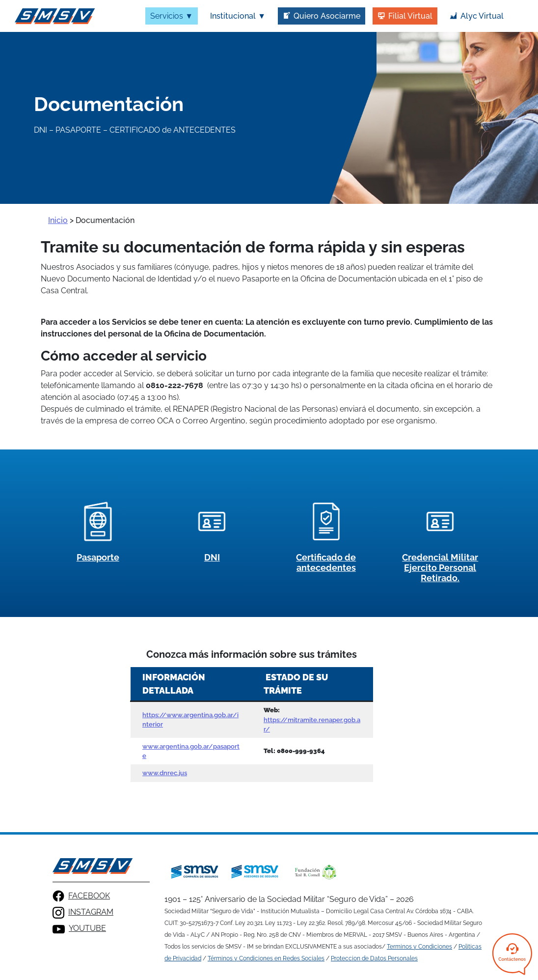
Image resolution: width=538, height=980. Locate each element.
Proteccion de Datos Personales (374, 958)
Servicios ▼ (172, 16)
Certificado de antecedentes (326, 562)
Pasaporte (98, 557)
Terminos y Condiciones (419, 947)
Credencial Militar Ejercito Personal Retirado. (440, 568)
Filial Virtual (410, 16)
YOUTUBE (79, 929)
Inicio (58, 220)
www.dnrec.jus (165, 773)
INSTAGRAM (83, 913)
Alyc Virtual (482, 16)
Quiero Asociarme (327, 16)
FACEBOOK (81, 896)
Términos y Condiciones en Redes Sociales (266, 958)
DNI (212, 557)
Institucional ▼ (238, 16)
